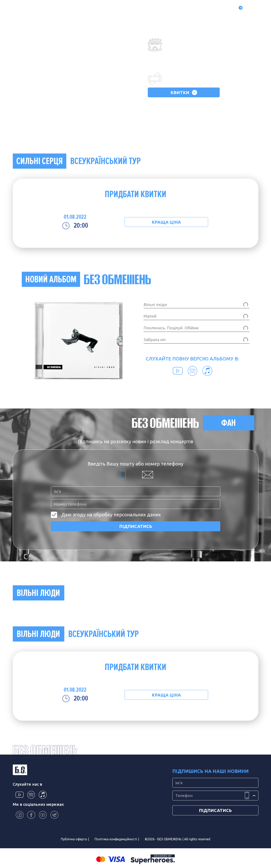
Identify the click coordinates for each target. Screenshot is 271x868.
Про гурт (43, 9)
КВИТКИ (184, 93)
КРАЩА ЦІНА (166, 222)
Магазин (101, 9)
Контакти (146, 9)
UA (254, 9)
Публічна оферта (74, 839)
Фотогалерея (123, 9)
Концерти (82, 9)
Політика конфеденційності (116, 839)
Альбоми (62, 9)
